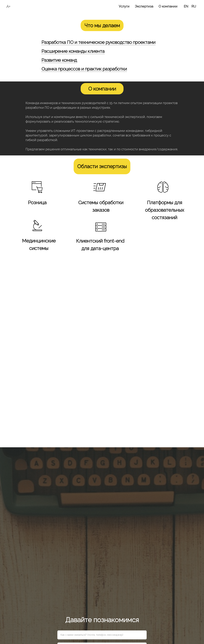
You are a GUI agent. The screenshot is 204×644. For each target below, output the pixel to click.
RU (194, 6)
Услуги (124, 6)
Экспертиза (144, 6)
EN (186, 6)
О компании (168, 6)
